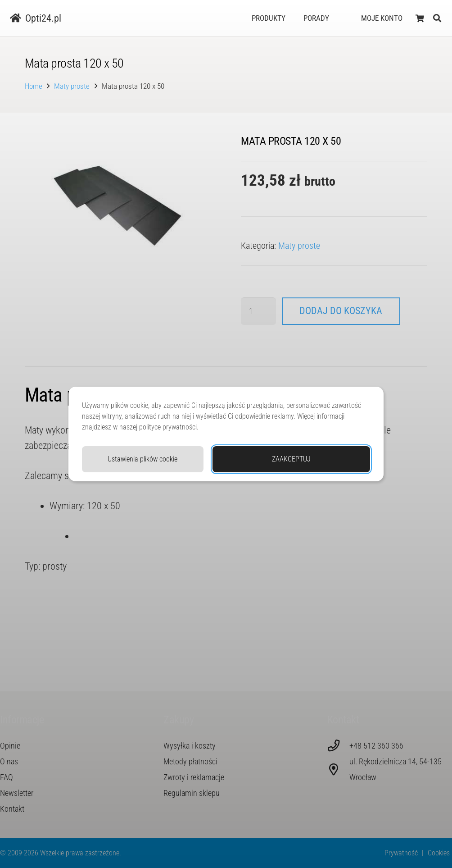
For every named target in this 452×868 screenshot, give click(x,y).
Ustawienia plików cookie (142, 459)
